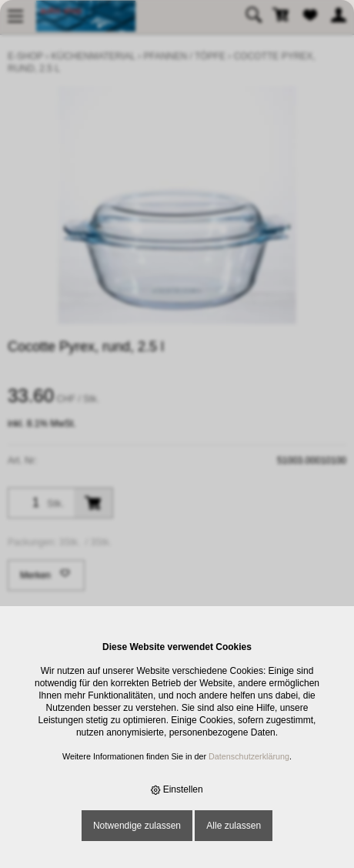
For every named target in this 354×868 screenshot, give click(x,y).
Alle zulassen (234, 826)
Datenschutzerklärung (249, 756)
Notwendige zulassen (137, 826)
